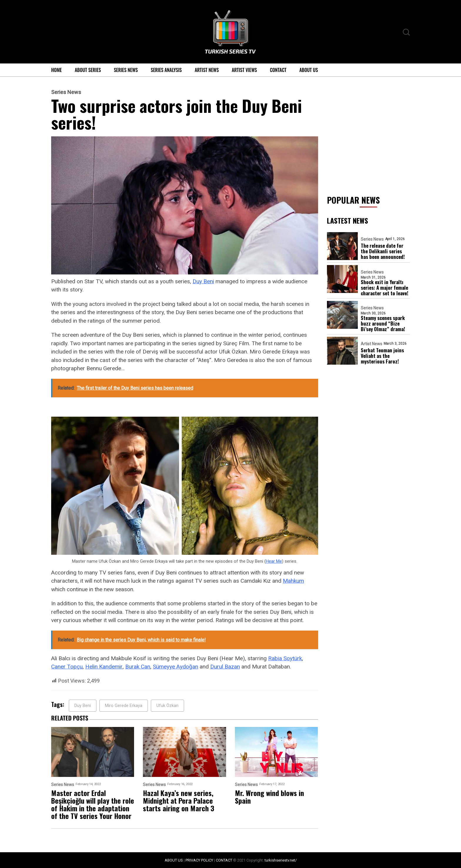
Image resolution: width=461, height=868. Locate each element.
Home (56, 70)
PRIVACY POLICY (199, 860)
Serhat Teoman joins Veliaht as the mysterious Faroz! (382, 356)
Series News (126, 70)
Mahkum (293, 581)
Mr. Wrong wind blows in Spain (269, 797)
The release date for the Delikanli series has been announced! (383, 251)
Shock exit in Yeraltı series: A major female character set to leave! (385, 288)
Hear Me (274, 561)
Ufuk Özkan (167, 706)
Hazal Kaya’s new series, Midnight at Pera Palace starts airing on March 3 (179, 800)
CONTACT (224, 860)
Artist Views (244, 70)
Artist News (207, 70)
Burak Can (138, 667)
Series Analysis (166, 70)
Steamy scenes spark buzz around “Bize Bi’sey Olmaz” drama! (383, 323)
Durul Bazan (225, 667)
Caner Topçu (67, 667)
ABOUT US (174, 860)
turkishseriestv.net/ (281, 860)
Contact (278, 70)
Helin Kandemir (104, 667)
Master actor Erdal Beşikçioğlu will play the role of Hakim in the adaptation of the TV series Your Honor (93, 804)
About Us (309, 70)
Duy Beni (203, 281)
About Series (88, 70)
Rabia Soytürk (285, 658)
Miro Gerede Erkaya (124, 706)
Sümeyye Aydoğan (176, 667)
